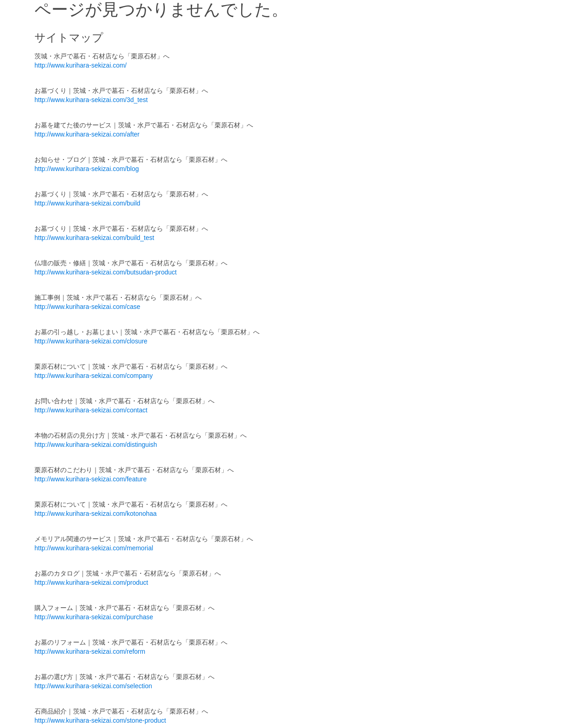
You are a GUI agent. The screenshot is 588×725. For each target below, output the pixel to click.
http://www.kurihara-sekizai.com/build (87, 203)
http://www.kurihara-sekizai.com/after (87, 134)
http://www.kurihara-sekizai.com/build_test (94, 238)
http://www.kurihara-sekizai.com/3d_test (91, 100)
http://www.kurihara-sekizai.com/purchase (94, 617)
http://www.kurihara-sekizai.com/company (94, 376)
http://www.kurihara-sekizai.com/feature (90, 479)
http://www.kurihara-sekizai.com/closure (91, 341)
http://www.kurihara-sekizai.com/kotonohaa (96, 514)
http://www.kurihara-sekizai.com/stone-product (100, 720)
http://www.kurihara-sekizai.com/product (91, 582)
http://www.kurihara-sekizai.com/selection (93, 686)
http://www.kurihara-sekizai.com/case (87, 307)
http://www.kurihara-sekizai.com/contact (91, 410)
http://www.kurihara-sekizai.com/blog (87, 169)
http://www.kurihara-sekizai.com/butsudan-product (106, 272)
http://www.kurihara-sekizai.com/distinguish (96, 445)
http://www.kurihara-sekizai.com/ (81, 65)
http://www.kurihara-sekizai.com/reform (90, 651)
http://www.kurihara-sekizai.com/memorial (94, 548)
